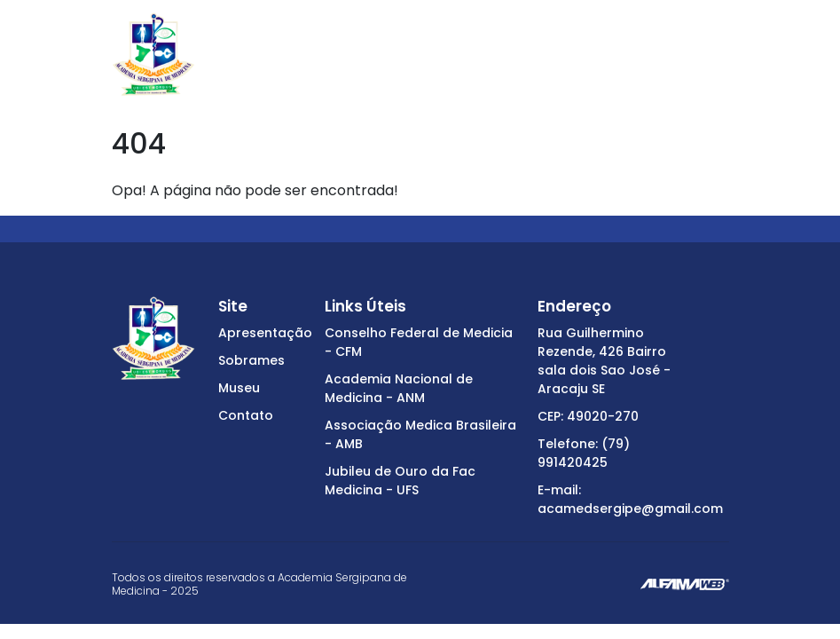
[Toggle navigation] (718, 54)
